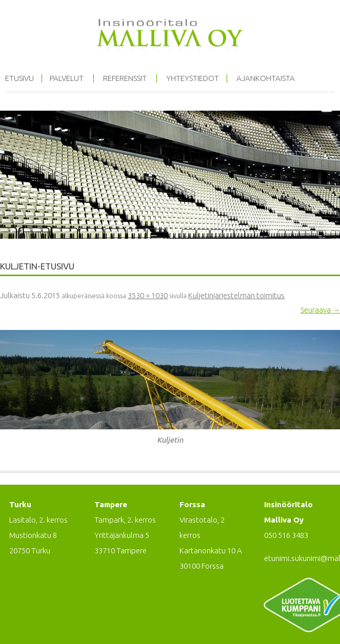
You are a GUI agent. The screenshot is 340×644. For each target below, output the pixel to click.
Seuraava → (320, 310)
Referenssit (125, 78)
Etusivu (19, 78)
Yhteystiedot (193, 78)
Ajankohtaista (266, 78)
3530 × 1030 (148, 295)
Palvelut (67, 78)
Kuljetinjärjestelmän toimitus (236, 295)
